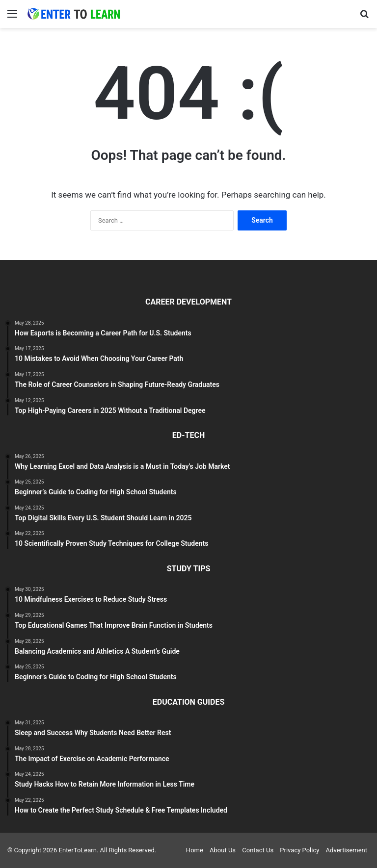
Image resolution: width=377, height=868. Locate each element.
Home (195, 850)
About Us (223, 850)
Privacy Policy (299, 850)
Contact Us (258, 850)
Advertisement (347, 850)
